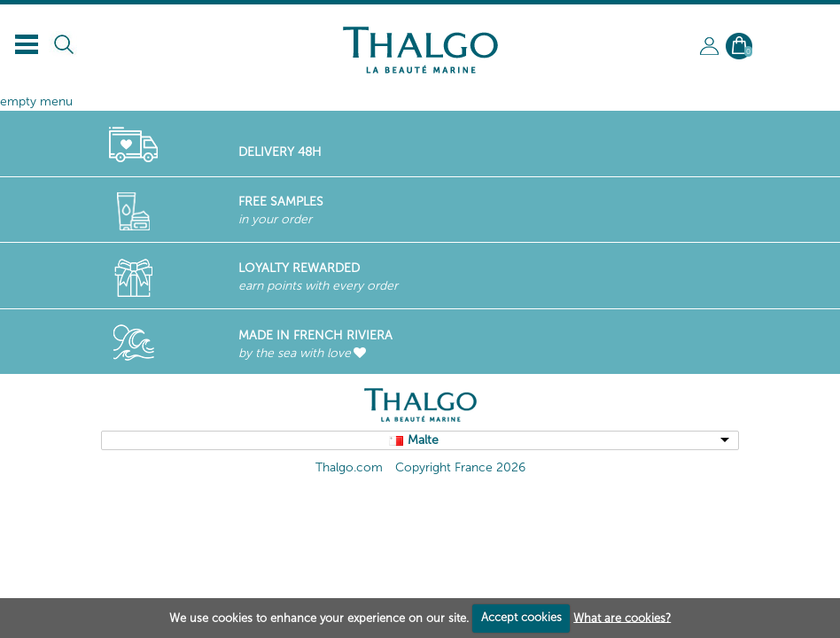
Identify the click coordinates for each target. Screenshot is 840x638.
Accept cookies (521, 617)
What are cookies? (622, 617)
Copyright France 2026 (460, 467)
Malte (423, 440)
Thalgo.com (349, 467)
